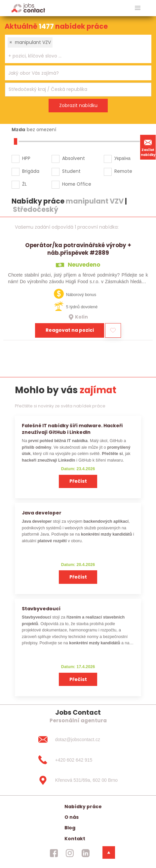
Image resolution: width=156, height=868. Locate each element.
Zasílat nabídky (148, 147)
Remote (123, 171)
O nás (72, 817)
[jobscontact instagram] (70, 853)
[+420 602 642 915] (78, 760)
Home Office (77, 184)
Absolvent (74, 158)
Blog (70, 828)
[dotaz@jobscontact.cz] (78, 739)
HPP (26, 158)
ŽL (24, 184)
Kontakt (75, 839)
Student (71, 171)
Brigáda (31, 171)
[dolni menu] (109, 852)
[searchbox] (74, 56)
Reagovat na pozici (70, 330)
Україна (122, 158)
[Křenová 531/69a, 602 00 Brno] (78, 780)
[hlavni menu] (138, 8)
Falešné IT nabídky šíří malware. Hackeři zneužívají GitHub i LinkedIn (72, 429)
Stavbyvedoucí (41, 609)
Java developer (42, 513)
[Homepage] (28, 8)
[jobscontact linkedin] (86, 853)
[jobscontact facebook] (54, 853)
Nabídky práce (83, 807)
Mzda (18, 130)
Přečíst (78, 481)
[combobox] (78, 49)
